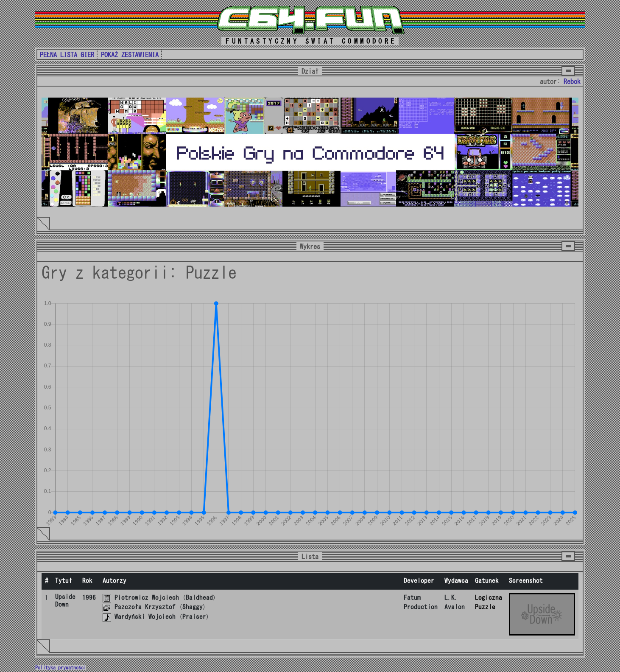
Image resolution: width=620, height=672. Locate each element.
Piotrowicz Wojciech (147, 598)
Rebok (572, 81)
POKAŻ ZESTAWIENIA (130, 55)
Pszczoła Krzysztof (145, 607)
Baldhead (199, 598)
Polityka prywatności (61, 668)
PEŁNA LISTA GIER (67, 55)
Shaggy (193, 607)
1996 (89, 598)
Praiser (194, 617)
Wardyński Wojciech (145, 617)
